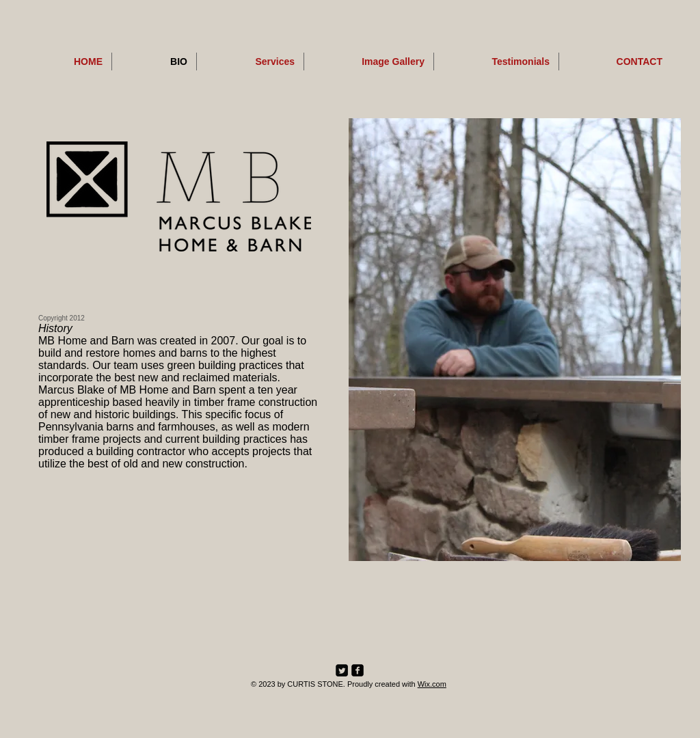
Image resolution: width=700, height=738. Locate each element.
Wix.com (432, 684)
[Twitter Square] (342, 670)
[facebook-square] (358, 670)
